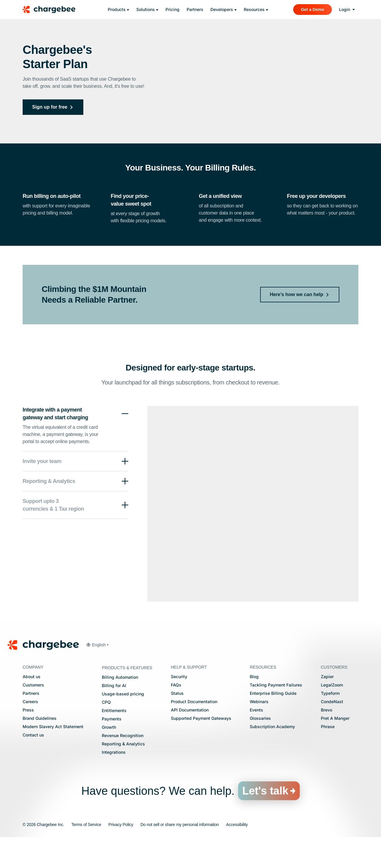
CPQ (106, 733)
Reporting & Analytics (123, 774)
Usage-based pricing (123, 724)
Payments (112, 749)
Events (256, 740)
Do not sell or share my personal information (180, 855)
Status (177, 724)
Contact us (33, 765)
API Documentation (190, 740)
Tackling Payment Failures (276, 715)
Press (28, 740)
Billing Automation (120, 708)
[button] (75, 492)
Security (179, 707)
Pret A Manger (335, 749)
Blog (254, 707)
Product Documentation (194, 732)
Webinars (259, 732)
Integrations (114, 783)
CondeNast (332, 732)
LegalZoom (332, 715)
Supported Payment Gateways (201, 749)
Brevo (327, 740)
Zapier (327, 707)
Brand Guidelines (40, 749)
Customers (33, 715)
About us (32, 707)
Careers (30, 732)
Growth (109, 758)
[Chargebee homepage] (53, 10)
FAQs (176, 715)
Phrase (328, 757)
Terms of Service (86, 855)
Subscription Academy (272, 757)
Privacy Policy (121, 855)
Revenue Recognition (123, 766)
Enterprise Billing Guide (273, 724)
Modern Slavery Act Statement (53, 757)
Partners (31, 724)
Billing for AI (114, 716)
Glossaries (260, 749)
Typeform (330, 724)
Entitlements (114, 741)
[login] (347, 10)
